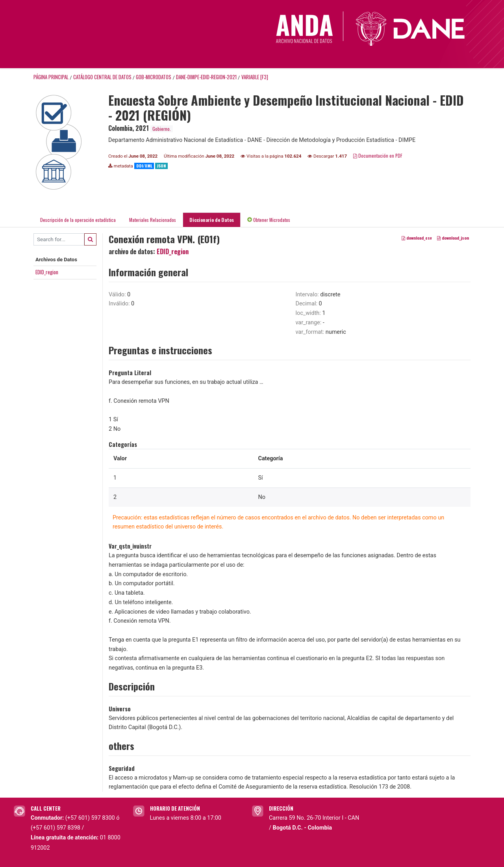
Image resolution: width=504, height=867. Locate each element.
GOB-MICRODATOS (154, 77)
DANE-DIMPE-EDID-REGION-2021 (206, 77)
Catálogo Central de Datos (102, 77)
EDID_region (47, 272)
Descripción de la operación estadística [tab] (78, 220)
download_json (453, 238)
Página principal (51, 77)
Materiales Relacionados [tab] (153, 220)
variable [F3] (255, 77)
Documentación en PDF (378, 155)
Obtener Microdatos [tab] (269, 220)
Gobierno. (162, 129)
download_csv (417, 238)
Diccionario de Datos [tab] (212, 220)
